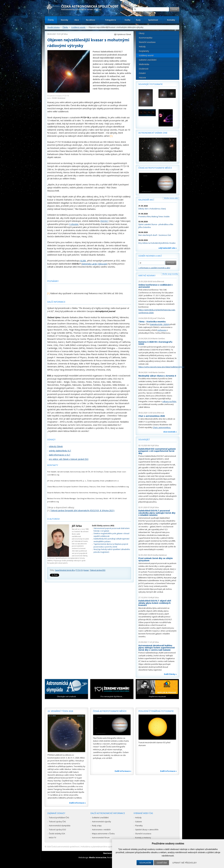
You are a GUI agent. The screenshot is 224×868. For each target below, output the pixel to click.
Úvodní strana (53, 27)
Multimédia (144, 64)
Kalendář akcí (146, 200)
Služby (127, 20)
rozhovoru (162, 330)
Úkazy (142, 33)
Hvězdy (142, 47)
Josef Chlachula (159, 318)
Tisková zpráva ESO (98, 570)
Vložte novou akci (171, 198)
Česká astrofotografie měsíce (155, 168)
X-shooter (74, 224)
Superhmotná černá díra (65, 570)
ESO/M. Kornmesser (59, 98)
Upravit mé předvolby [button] (184, 863)
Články (51, 20)
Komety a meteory (143, 838)
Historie (142, 78)
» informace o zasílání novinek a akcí (154, 268)
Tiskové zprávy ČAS (57, 822)
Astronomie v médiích (101, 830)
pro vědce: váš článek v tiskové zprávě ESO (69, 459)
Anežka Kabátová (160, 555)
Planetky (139, 826)
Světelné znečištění (148, 60)
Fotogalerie (111, 20)
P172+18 (79, 570)
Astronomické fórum (101, 838)
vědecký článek (56, 446)
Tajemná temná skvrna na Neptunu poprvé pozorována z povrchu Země (111, 545)
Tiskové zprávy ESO (57, 830)
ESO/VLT (104, 221)
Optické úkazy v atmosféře (147, 830)
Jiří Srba (64, 34)
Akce (77, 20)
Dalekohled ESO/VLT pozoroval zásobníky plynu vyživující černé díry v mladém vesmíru (157, 513)
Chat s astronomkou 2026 (152, 416)
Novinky (64, 20)
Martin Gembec (159, 339)
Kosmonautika (146, 38)
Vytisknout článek (124, 34)
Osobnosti (144, 69)
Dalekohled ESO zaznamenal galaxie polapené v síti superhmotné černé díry (157, 451)
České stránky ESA (57, 834)
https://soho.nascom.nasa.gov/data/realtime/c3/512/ (161, 367)
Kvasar (86, 570)
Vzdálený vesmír (78, 27)
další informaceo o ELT (60, 455)
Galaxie (138, 822)
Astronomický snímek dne (153, 133)
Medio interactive (98, 857)
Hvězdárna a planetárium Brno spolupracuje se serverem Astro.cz (109, 847)
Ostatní (142, 73)
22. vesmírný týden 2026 (60, 711)
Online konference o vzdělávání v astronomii (155, 286)
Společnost (153, 20)
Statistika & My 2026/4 (159, 324)
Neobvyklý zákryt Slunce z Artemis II (157, 376)
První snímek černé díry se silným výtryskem (156, 559)
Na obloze (91, 20)
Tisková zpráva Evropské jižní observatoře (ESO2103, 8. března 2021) (82, 510)
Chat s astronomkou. (162, 427)
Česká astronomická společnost (65, 847)
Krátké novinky (147, 275)
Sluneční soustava (147, 42)
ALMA (83, 261)
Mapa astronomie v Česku (103, 834)
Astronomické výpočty (101, 822)
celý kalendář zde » (168, 248)
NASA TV (52, 838)
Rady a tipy (97, 826)
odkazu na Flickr (169, 401)
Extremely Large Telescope (94, 264)
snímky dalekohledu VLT (60, 451)
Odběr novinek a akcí (150, 256)
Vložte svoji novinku (170, 274)
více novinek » (170, 432)
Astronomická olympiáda (60, 826)
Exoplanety (144, 51)
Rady (138, 20)
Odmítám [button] (162, 863)
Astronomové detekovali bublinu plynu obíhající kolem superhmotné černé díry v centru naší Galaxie (157, 648)
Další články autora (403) (103, 526)
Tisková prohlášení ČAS (59, 818)
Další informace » (78, 803)
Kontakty (171, 20)
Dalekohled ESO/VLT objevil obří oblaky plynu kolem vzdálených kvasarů (155, 603)
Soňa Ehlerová (158, 281)
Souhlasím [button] (145, 863)
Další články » (170, 674)
